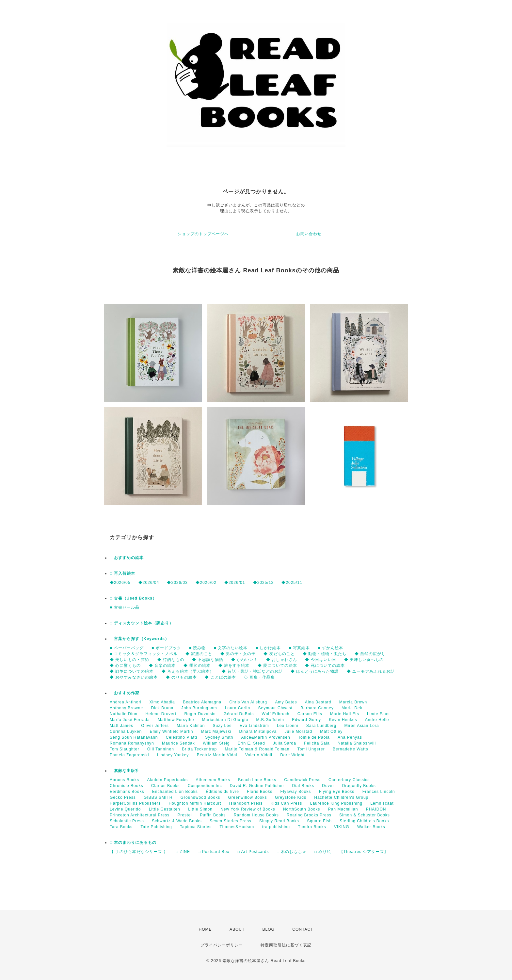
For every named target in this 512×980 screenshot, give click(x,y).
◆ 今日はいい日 (320, 660)
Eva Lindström (254, 726)
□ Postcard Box (214, 852)
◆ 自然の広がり (370, 654)
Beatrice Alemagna (202, 702)
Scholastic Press (127, 821)
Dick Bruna (162, 708)
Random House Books (256, 815)
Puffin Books (213, 815)
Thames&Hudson (237, 827)
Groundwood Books (200, 797)
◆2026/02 (206, 583)
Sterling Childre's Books (364, 821)
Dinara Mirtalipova (258, 731)
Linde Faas (378, 714)
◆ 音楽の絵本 (162, 666)
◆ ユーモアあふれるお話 (371, 671)
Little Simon (200, 809)
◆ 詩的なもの (171, 660)
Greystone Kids (291, 797)
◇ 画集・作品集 (259, 677)
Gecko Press (123, 797)
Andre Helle (377, 720)
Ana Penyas (350, 737)
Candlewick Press (302, 780)
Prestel (184, 815)
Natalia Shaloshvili (357, 743)
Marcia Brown (353, 702)
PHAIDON (376, 809)
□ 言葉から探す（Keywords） (139, 639)
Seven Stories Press (231, 821)
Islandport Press (246, 803)
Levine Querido (125, 809)
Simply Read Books (279, 821)
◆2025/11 (292, 583)
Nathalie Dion (124, 714)
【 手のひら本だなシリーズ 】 (139, 852)
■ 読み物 (198, 648)
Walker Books (371, 827)
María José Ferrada (130, 720)
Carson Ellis (310, 714)
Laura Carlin (238, 708)
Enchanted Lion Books (175, 792)
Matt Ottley (331, 731)
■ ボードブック (166, 648)
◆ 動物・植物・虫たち (325, 654)
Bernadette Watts (350, 749)
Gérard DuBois (239, 714)
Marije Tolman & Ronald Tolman (257, 749)
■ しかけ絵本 (268, 648)
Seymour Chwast (275, 708)
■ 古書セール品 (125, 607)
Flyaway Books (296, 792)
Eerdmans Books (127, 792)
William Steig (216, 743)
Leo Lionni (288, 726)
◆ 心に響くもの (125, 666)
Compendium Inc (205, 786)
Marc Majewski (216, 731)
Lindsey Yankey (173, 755)
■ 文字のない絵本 (231, 648)
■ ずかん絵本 (331, 648)
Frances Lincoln (379, 792)
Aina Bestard (318, 702)
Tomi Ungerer (311, 749)
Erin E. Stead (251, 743)
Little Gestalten (165, 809)
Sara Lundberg (321, 726)
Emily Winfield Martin (171, 731)
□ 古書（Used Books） (133, 598)
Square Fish (319, 821)
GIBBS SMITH (158, 797)
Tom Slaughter (124, 749)
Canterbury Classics (349, 780)
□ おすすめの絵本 (127, 558)
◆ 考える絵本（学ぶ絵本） (188, 671)
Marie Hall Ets (345, 714)
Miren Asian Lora (361, 726)
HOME (205, 929)
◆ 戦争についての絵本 (132, 671)
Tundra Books (312, 827)
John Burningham (199, 708)
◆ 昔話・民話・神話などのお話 (252, 671)
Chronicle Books (126, 786)
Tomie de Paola (314, 737)
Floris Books (260, 792)
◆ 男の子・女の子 (238, 654)
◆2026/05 (120, 583)
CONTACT (303, 929)
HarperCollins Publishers (135, 803)
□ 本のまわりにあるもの (133, 843)
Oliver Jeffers (155, 726)
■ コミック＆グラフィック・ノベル (144, 654)
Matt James (121, 726)
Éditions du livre (222, 792)
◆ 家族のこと (199, 654)
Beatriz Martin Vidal (217, 755)
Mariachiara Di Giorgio (225, 720)
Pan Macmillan (343, 809)
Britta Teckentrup (199, 749)
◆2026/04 (149, 583)
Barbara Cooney (317, 708)
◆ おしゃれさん (282, 660)
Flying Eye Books (337, 792)
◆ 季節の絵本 (197, 666)
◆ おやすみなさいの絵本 (134, 677)
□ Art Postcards (253, 852)
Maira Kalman (191, 726)
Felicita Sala (317, 743)
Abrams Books (124, 780)
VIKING (342, 827)
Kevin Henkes (343, 720)
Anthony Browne (126, 708)
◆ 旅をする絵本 (234, 666)
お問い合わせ (309, 234)
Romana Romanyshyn (132, 743)
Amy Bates (286, 702)
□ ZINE (183, 852)
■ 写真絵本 (300, 648)
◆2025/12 (263, 583)
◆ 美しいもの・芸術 (129, 660)
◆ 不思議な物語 (208, 660)
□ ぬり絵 (323, 852)
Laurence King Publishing (336, 803)
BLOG (269, 929)
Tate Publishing (156, 827)
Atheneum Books (213, 780)
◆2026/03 (177, 583)
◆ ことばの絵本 (220, 677)
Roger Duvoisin (200, 714)
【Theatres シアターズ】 (364, 852)
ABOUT (237, 929)
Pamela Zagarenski (129, 755)
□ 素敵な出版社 (125, 771)
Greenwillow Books (247, 797)
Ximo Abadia (162, 702)
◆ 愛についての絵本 (277, 666)
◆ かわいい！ (245, 660)
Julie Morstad (298, 731)
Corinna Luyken (126, 731)
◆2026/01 (235, 583)
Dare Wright (292, 755)
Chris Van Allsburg (248, 702)
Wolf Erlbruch (276, 714)
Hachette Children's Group (341, 797)
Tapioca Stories (196, 827)
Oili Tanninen (161, 749)
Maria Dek (352, 708)
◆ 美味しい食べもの (364, 660)
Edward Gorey (306, 720)
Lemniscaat (382, 803)
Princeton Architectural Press (140, 815)
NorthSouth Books (302, 809)
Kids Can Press (287, 803)
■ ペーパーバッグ (127, 648)
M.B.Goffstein (270, 720)
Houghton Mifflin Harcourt (195, 803)
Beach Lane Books (257, 780)
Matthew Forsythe (176, 720)
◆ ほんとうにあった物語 (315, 671)
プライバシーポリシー (222, 945)
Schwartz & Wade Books (177, 821)
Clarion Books (166, 786)
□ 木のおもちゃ (292, 852)
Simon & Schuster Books (365, 815)
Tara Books (121, 827)
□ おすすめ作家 (125, 693)
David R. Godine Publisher (257, 786)
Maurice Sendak (178, 743)
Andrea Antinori (126, 702)
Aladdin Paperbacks (167, 780)
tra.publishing (276, 827)
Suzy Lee (222, 726)
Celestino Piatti (182, 737)
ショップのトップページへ (203, 234)
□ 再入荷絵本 (122, 573)
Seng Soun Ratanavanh (134, 737)
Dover (328, 786)
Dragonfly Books (359, 786)
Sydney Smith (219, 737)
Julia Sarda (285, 743)
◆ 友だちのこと (279, 654)
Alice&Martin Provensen (266, 737)
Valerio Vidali (259, 755)
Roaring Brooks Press (309, 815)
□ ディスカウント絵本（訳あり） (142, 623)
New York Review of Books (248, 809)
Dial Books (303, 786)
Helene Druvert (161, 714)
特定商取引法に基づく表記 (286, 945)
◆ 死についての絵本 (325, 666)
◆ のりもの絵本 (181, 677)
